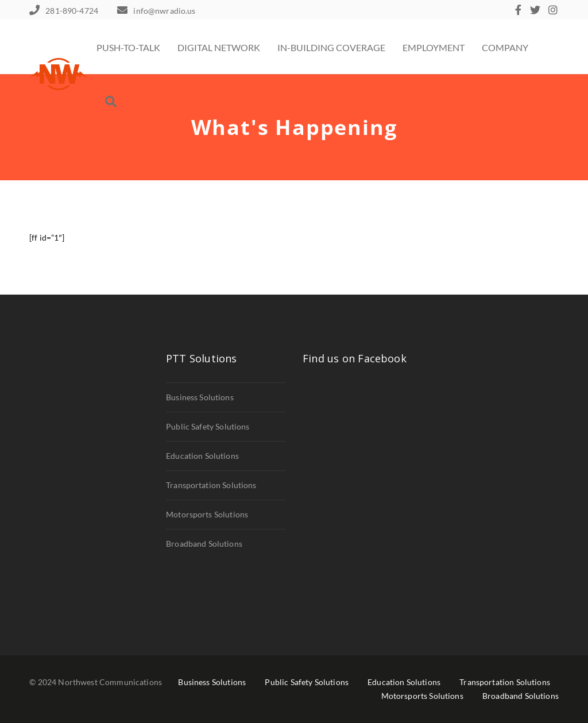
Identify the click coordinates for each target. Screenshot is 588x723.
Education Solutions (202, 456)
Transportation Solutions (211, 485)
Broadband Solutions (204, 544)
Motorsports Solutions (207, 514)
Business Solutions (200, 397)
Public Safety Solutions (208, 426)
